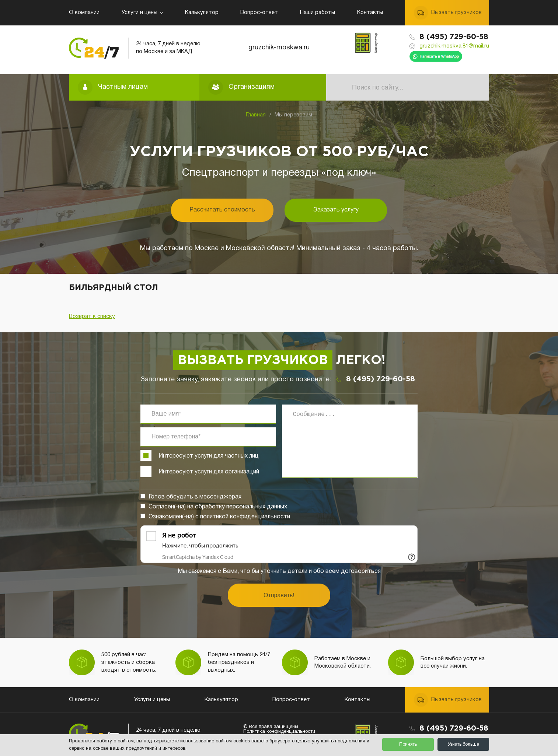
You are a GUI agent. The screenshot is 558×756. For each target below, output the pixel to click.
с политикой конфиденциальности (243, 517)
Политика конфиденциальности (279, 732)
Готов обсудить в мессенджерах (195, 497)
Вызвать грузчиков (456, 13)
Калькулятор (202, 13)
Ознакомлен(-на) (219, 517)
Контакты (370, 13)
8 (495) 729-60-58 (454, 37)
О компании (84, 13)
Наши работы (318, 13)
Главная (256, 115)
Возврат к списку (92, 316)
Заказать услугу (336, 210)
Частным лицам (123, 87)
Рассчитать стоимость (222, 210)
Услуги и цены (142, 13)
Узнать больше (463, 744)
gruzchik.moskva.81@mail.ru (454, 46)
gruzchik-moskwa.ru (279, 48)
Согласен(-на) (218, 507)
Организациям (252, 87)
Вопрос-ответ (259, 13)
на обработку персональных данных (237, 507)
